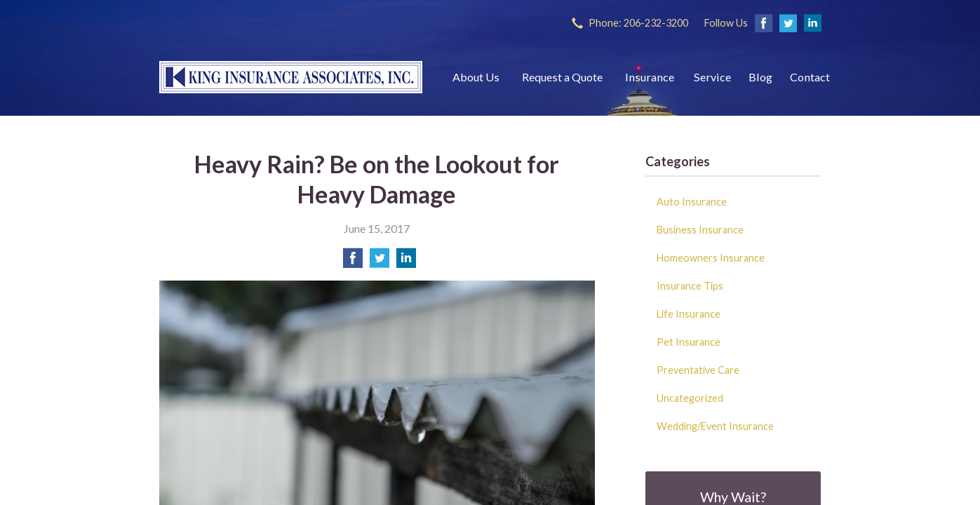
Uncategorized (690, 398)
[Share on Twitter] (380, 262)
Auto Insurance (692, 202)
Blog (760, 77)
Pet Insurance (689, 342)
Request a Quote (562, 77)
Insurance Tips (690, 286)
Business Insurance (700, 230)
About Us (476, 77)
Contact (810, 77)
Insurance (650, 77)
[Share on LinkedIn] (406, 262)
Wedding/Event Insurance (715, 426)
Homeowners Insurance (711, 258)
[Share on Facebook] (353, 262)
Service (712, 77)
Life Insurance (689, 314)
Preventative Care (698, 370)
